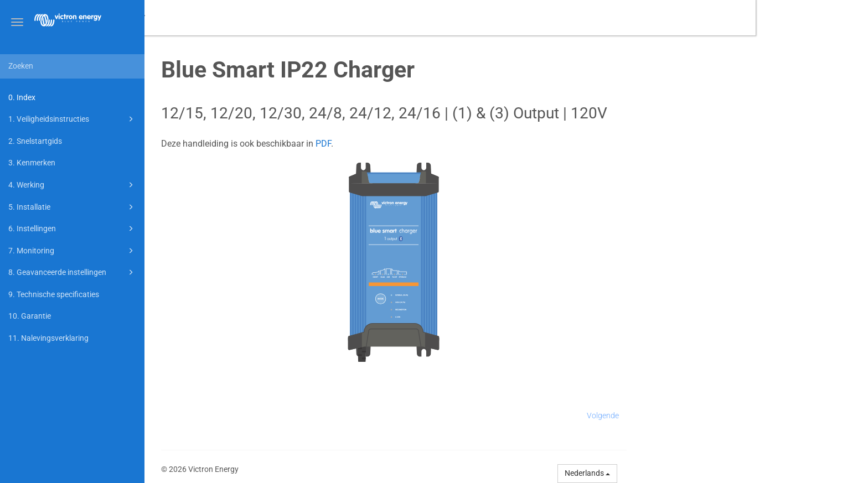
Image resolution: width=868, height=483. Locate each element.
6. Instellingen (73, 228)
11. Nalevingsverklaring (48, 338)
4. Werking (73, 185)
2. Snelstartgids (35, 141)
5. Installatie (73, 207)
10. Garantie (30, 316)
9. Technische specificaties (54, 294)
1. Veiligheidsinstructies (73, 119)
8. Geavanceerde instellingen (73, 272)
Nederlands (700, 473)
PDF (436, 144)
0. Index (22, 97)
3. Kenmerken (32, 163)
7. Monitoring (73, 251)
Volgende (715, 416)
